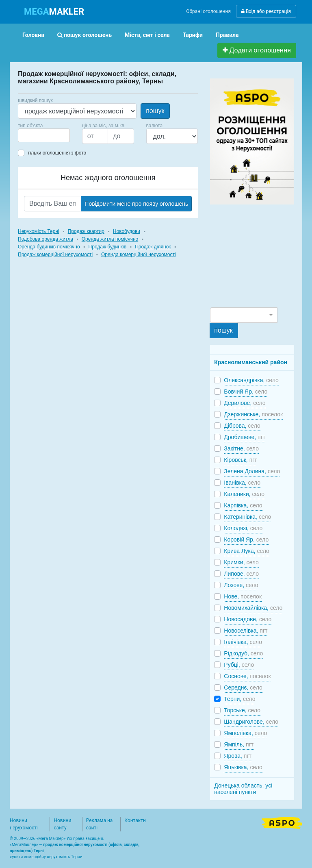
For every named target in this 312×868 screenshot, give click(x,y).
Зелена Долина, (252, 471)
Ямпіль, (239, 744)
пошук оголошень (84, 35)
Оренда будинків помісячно (49, 247)
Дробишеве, (245, 437)
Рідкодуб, (243, 653)
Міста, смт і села (147, 35)
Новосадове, (248, 619)
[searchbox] (32, 135)
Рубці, (239, 665)
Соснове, (247, 676)
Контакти (135, 820)
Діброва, (242, 426)
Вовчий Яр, (246, 392)
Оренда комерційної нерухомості (139, 255)
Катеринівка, (247, 517)
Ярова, (238, 756)
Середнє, (243, 687)
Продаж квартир (86, 231)
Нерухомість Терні (39, 231)
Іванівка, (242, 483)
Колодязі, (243, 528)
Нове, (243, 596)
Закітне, (241, 448)
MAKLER (54, 12)
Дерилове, (245, 403)
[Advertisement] (261, 255)
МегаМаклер (24, 845)
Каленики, (244, 494)
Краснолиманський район (251, 362)
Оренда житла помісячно (110, 239)
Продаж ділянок (153, 247)
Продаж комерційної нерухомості (55, 255)
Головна (33, 35)
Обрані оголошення (208, 11)
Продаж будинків (108, 247)
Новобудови (127, 231)
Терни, (239, 699)
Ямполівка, (245, 733)
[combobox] (44, 135)
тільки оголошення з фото (57, 153)
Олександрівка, (251, 380)
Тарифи (193, 35)
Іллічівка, (243, 642)
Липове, (241, 574)
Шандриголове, (251, 722)
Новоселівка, (246, 631)
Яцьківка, (243, 767)
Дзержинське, (253, 414)
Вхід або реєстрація (266, 11)
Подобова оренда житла (45, 239)
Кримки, (241, 562)
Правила (227, 35)
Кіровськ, (240, 460)
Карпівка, (243, 505)
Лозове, (241, 585)
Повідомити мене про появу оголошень (136, 204)
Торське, (242, 710)
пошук (155, 111)
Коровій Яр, (246, 540)
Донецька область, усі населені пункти (243, 789)
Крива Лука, (247, 551)
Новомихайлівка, (253, 608)
